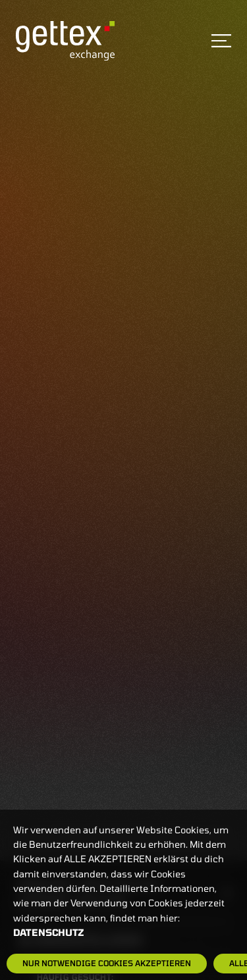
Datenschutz (49, 932)
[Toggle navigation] (221, 41)
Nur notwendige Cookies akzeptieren (107, 963)
